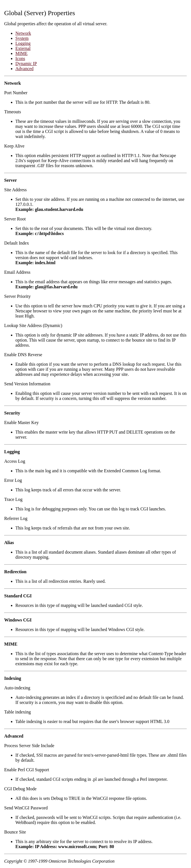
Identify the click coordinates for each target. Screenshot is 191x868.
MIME (22, 53)
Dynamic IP (26, 64)
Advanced (24, 69)
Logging (23, 43)
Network (23, 33)
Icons (20, 58)
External (23, 48)
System (22, 38)
